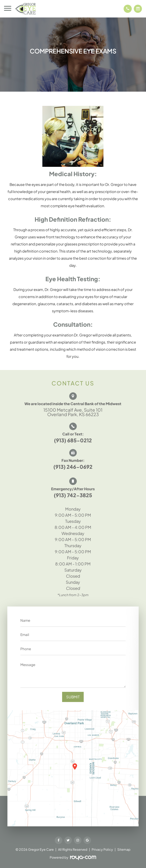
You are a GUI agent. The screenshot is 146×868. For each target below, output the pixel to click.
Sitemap (124, 849)
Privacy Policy (102, 849)
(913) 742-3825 (73, 495)
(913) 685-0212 (73, 440)
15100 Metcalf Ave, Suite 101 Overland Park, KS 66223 (73, 412)
